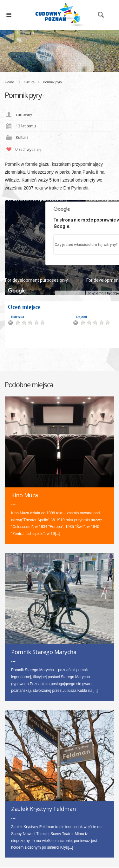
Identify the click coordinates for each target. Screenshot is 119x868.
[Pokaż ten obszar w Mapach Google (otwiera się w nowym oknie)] (17, 291)
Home (9, 82)
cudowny (24, 115)
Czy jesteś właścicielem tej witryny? (86, 245)
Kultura (29, 82)
